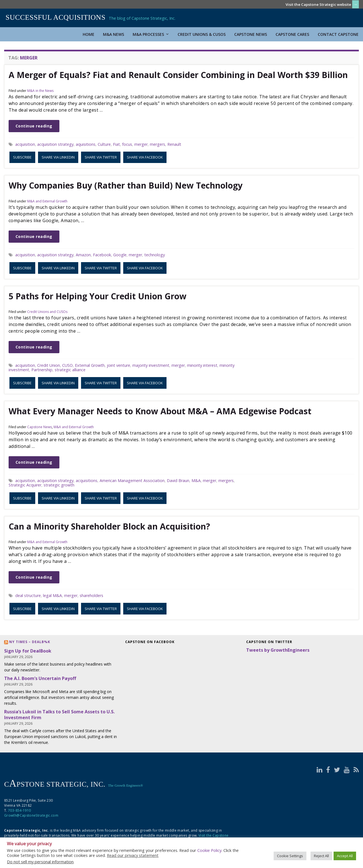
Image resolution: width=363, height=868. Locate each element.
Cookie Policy (209, 850)
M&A (196, 481)
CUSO (67, 365)
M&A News (114, 34)
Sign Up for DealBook (28, 651)
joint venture (119, 365)
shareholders (91, 595)
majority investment (151, 365)
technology (155, 255)
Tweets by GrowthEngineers (278, 650)
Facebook (102, 255)
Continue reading (34, 126)
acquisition (25, 144)
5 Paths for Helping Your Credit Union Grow (98, 296)
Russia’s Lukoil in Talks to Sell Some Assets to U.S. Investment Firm (59, 715)
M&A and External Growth (47, 201)
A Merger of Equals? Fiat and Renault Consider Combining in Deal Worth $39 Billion (178, 75)
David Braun (178, 481)
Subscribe (22, 157)
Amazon (83, 255)
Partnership (42, 370)
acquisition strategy (55, 144)
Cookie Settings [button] (290, 856)
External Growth (90, 365)
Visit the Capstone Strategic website (318, 4)
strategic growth (59, 485)
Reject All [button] (321, 856)
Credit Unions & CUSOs (202, 34)
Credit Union (49, 365)
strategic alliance (70, 370)
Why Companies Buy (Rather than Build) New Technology (126, 185)
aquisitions (86, 144)
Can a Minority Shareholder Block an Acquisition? (109, 526)
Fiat (116, 144)
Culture (104, 144)
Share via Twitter (101, 157)
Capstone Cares (292, 34)
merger (141, 144)
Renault (174, 144)
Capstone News (251, 34)
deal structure (28, 595)
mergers (157, 144)
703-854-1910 (19, 810)
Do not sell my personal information (40, 862)
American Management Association (132, 481)
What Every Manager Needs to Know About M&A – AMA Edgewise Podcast (160, 411)
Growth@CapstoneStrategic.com (31, 815)
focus (127, 144)
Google (120, 255)
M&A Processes (151, 34)
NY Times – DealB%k (30, 642)
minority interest (202, 365)
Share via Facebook (145, 157)
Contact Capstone (338, 34)
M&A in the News (40, 91)
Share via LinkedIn (58, 157)
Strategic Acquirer (25, 485)
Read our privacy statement (133, 855)
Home (89, 34)
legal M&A (52, 595)
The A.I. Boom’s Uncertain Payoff (40, 678)
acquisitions (87, 481)
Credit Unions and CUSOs (47, 312)
